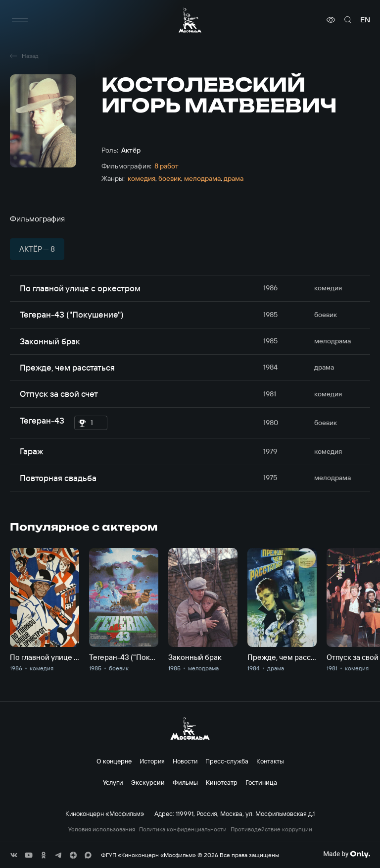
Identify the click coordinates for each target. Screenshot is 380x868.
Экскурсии (148, 782)
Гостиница (261, 782)
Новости (185, 761)
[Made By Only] (347, 854)
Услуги (113, 782)
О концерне (114, 761)
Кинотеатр (222, 782)
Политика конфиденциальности (183, 829)
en (365, 20)
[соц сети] (14, 855)
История (152, 761)
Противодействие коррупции (271, 829)
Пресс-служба (227, 761)
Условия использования (102, 829)
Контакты (270, 761)
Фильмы (185, 782)
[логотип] (190, 20)
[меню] (20, 20)
